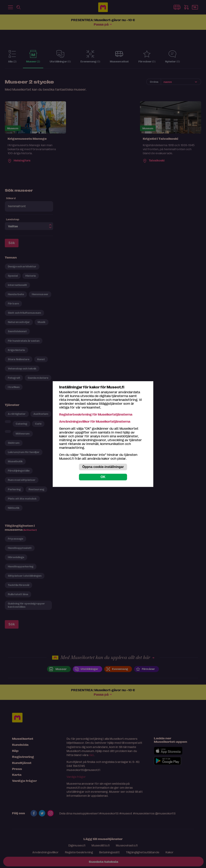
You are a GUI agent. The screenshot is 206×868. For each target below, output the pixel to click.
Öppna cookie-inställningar (103, 467)
